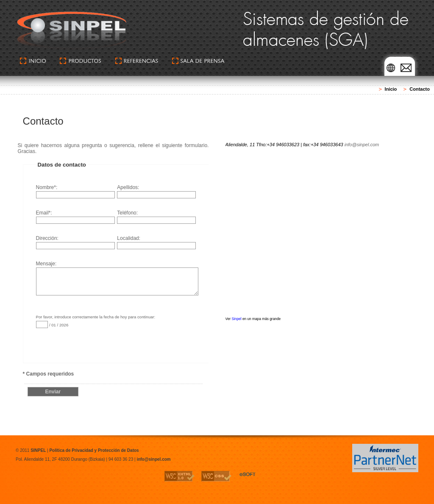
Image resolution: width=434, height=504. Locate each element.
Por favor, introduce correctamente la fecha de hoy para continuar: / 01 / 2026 (96, 321)
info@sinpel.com (362, 145)
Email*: (75, 217)
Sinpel (236, 319)
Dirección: (75, 242)
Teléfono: (156, 217)
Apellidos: (156, 191)
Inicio (391, 89)
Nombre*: (75, 191)
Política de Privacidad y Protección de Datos (94, 450)
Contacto (420, 89)
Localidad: (156, 242)
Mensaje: (117, 270)
